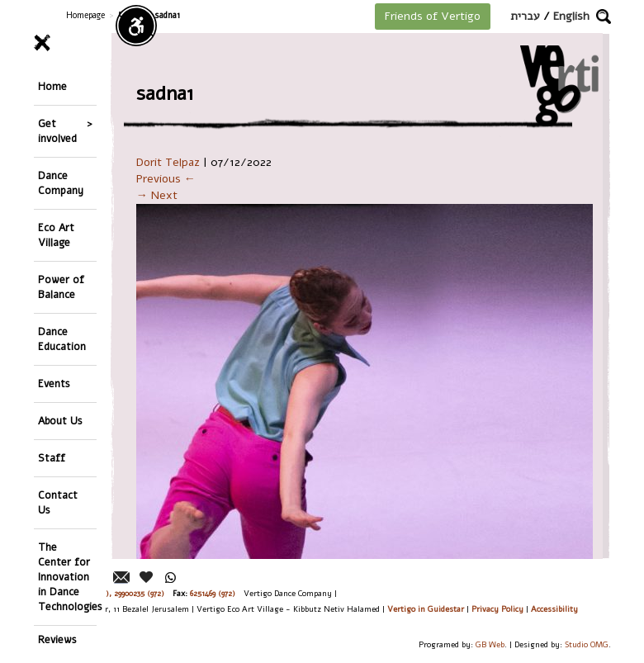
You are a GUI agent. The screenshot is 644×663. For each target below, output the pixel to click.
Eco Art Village (56, 235)
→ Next (157, 195)
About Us (60, 421)
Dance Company (61, 183)
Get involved (57, 131)
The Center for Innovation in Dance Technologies (67, 577)
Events (54, 384)
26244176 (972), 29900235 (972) (112, 593)
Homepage (85, 15)
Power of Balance (61, 287)
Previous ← (166, 179)
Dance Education (62, 339)
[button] (604, 17)
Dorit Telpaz (168, 162)
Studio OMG (587, 644)
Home (52, 86)
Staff (52, 458)
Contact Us (58, 502)
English (571, 16)
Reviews (57, 639)
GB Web (490, 644)
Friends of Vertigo (433, 16)
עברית (525, 16)
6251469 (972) (213, 593)
